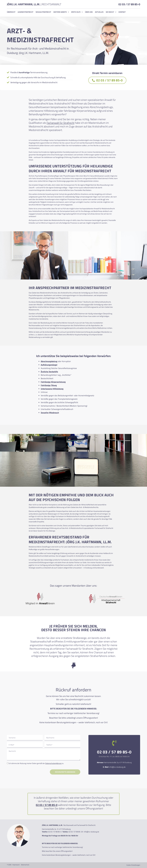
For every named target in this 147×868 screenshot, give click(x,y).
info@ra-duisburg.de (117, 767)
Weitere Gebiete (61, 12)
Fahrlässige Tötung (49, 385)
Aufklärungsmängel (49, 365)
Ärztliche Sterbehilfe (49, 372)
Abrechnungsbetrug (49, 361)
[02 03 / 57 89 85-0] (114, 743)
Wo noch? (111, 12)
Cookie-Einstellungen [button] (133, 865)
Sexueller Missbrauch (50, 413)
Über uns (89, 12)
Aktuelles (99, 12)
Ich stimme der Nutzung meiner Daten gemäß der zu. (36, 763)
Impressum (16, 865)
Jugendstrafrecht (25, 12)
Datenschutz (25, 865)
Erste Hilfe (77, 12)
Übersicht (11, 12)
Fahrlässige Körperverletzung (53, 382)
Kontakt (122, 12)
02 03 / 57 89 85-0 (129, 4)
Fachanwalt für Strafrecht (60, 123)
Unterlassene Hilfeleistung (52, 389)
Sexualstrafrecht (43, 12)
